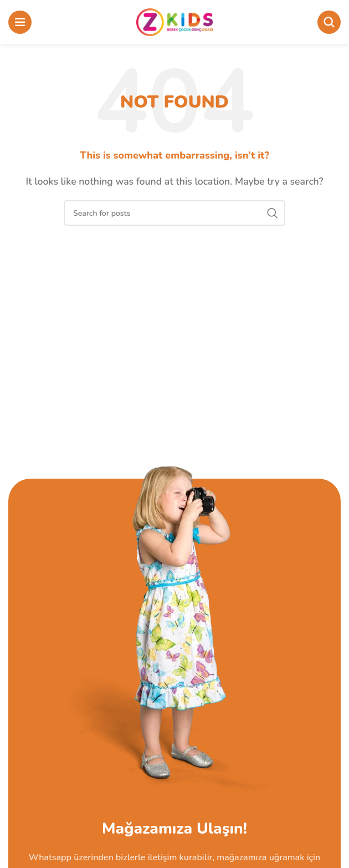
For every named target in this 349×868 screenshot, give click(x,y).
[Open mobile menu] (20, 22)
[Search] (329, 22)
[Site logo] (175, 22)
